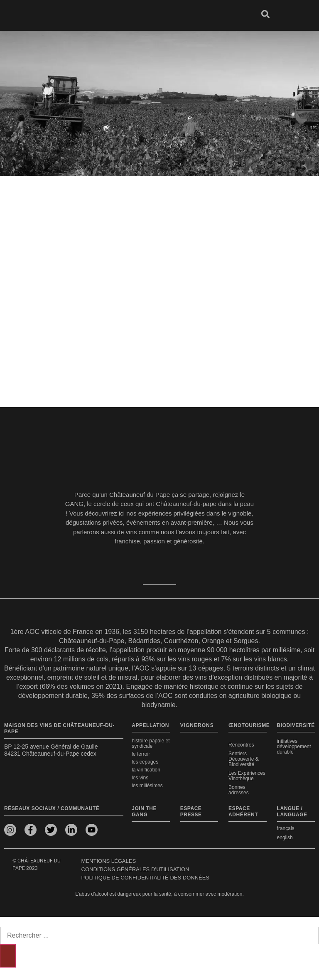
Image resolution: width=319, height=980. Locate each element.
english (285, 838)
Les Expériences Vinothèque (247, 776)
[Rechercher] (8, 956)
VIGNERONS (197, 725)
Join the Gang (144, 812)
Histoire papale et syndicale (151, 743)
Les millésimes (147, 786)
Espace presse (191, 812)
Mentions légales (109, 861)
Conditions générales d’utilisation (135, 869)
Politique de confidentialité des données (145, 878)
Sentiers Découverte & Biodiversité (244, 759)
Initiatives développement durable (294, 747)
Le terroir (141, 754)
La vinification (146, 770)
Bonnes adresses (239, 790)
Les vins (140, 778)
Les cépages (145, 762)
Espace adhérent (243, 812)
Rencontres (241, 745)
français (286, 828)
